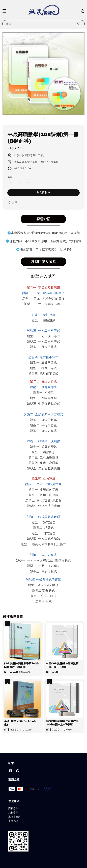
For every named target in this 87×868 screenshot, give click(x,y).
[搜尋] (79, 24)
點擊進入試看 (44, 277)
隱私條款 (13, 809)
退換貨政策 (14, 817)
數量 (10, 177)
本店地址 (13, 821)
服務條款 (13, 813)
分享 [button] (12, 202)
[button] (4, 11)
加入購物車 (44, 193)
